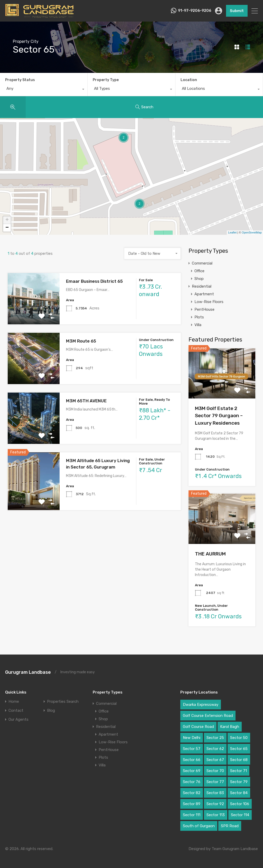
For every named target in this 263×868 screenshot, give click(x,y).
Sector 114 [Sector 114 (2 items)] (240, 815)
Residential (202, 286)
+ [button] (7, 220)
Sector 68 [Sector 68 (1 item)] (239, 760)
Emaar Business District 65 (94, 281)
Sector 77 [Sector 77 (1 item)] (215, 782)
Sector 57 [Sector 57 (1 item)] (192, 749)
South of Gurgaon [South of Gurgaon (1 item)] (199, 826)
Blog (51, 711)
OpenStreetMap (252, 232)
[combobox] (44, 90)
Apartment (204, 294)
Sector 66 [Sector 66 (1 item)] (192, 760)
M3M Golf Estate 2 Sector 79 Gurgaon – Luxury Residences (219, 416)
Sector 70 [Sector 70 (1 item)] (215, 771)
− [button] (7, 228)
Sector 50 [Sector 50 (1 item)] (239, 738)
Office (199, 271)
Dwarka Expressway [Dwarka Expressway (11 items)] (201, 705)
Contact (16, 711)
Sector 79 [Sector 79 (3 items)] (239, 782)
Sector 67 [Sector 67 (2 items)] (215, 760)
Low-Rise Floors (209, 302)
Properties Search (63, 702)
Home (14, 702)
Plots (199, 317)
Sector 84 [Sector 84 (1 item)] (239, 793)
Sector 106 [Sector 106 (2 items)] (240, 804)
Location (189, 80)
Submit (237, 11)
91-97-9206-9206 (195, 11)
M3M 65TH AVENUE (86, 401)
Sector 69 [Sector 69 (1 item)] (192, 771)
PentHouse (204, 309)
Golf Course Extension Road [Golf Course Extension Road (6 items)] (208, 716)
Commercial (202, 263)
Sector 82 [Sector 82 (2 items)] (192, 793)
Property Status (20, 80)
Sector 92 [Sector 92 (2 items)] (215, 804)
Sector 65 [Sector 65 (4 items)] (239, 749)
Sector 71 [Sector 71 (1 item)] (238, 771)
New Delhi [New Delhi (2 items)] (192, 738)
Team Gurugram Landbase (235, 849)
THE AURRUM (210, 554)
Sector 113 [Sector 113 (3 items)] (216, 815)
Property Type (106, 80)
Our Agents (18, 720)
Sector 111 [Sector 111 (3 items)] (192, 815)
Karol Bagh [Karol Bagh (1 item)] (230, 727)
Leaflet (232, 232)
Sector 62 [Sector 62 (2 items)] (215, 749)
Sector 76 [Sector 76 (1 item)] (192, 782)
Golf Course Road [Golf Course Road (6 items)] (198, 727)
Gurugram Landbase (28, 672)
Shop (199, 279)
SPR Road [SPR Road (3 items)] (230, 826)
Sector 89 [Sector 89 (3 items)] (192, 804)
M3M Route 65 (81, 341)
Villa (198, 325)
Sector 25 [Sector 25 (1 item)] (215, 738)
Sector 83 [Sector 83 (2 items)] (215, 793)
